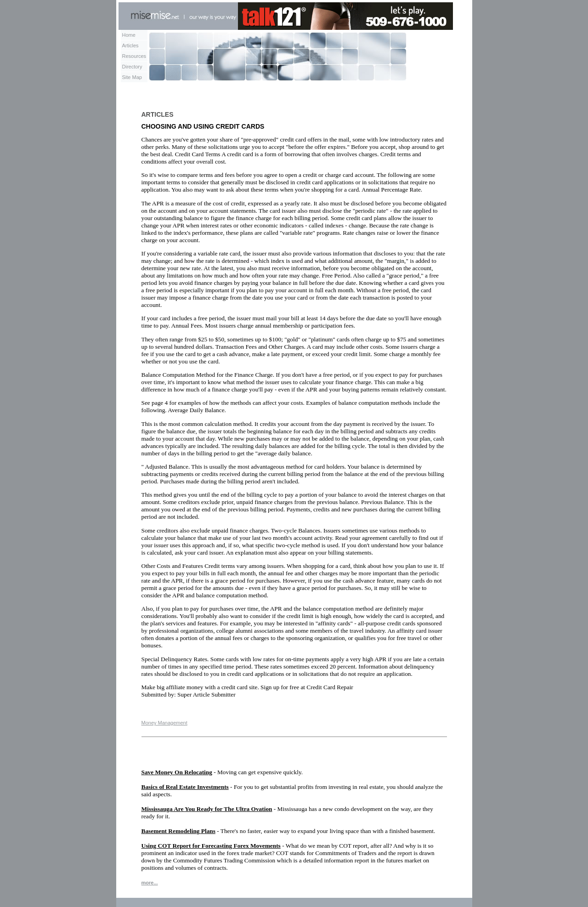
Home (129, 35)
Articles (130, 45)
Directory (132, 67)
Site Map (132, 77)
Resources (134, 56)
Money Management (164, 723)
